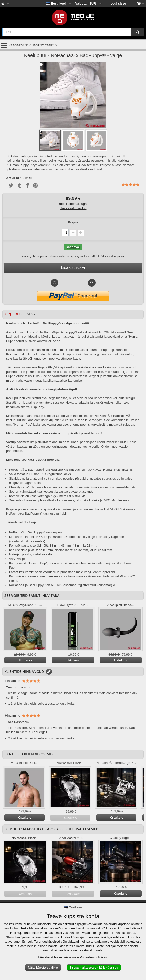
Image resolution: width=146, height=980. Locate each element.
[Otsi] (137, 32)
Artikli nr (13, 178)
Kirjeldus (13, 314)
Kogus (73, 222)
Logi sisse (118, 4)
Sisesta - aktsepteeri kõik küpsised (94, 967)
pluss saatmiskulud (73, 208)
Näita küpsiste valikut (43, 967)
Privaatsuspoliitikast (94, 957)
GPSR (31, 314)
